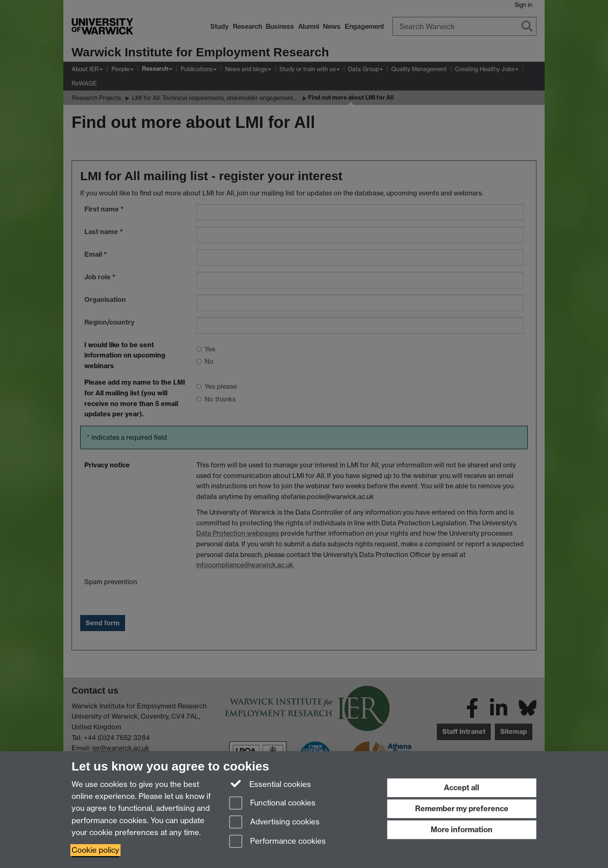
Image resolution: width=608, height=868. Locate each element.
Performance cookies (277, 842)
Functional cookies (272, 804)
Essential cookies (270, 784)
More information (462, 830)
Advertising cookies (274, 823)
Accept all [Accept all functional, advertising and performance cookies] (462, 788)
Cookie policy (95, 850)
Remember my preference (462, 809)
